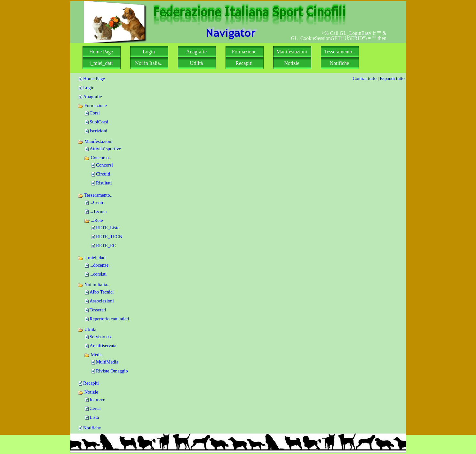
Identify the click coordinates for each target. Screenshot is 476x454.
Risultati (104, 183)
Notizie (88, 392)
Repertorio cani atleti (109, 319)
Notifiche (92, 428)
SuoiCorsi (99, 122)
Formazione (92, 106)
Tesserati (98, 310)
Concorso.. (98, 158)
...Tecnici (98, 211)
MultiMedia (107, 362)
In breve (97, 399)
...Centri (97, 202)
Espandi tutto (392, 78)
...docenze (99, 265)
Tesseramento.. (95, 195)
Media (93, 355)
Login (89, 88)
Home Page (94, 79)
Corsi (95, 113)
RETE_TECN (109, 237)
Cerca (95, 408)
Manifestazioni (95, 141)
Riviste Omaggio (112, 371)
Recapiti (91, 383)
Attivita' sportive (105, 149)
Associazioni (102, 301)
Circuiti (103, 174)
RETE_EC (106, 246)
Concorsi (104, 165)
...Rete (94, 220)
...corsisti (98, 274)
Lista (94, 417)
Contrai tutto (365, 78)
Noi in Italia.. (94, 285)
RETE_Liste (108, 228)
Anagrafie (93, 97)
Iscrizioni (98, 131)
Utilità (87, 329)
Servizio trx (101, 337)
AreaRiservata (103, 346)
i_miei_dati (92, 258)
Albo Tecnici (102, 292)
